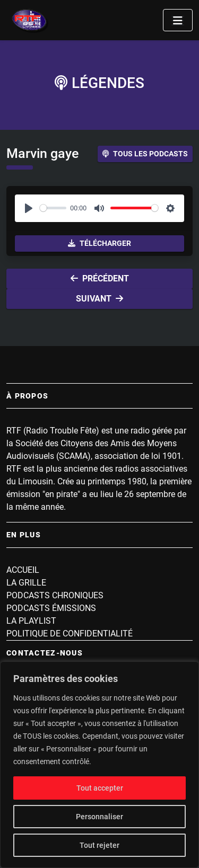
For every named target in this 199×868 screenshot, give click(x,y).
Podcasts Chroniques (55, 595)
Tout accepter (100, 788)
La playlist (31, 621)
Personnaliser (99, 817)
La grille (26, 583)
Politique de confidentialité (70, 634)
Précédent (100, 278)
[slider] (53, 208)
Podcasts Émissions (51, 608)
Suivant (99, 299)
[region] (99, 765)
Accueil (23, 570)
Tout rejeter (99, 845)
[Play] (29, 208)
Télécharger (99, 243)
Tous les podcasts (145, 154)
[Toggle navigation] (178, 20)
